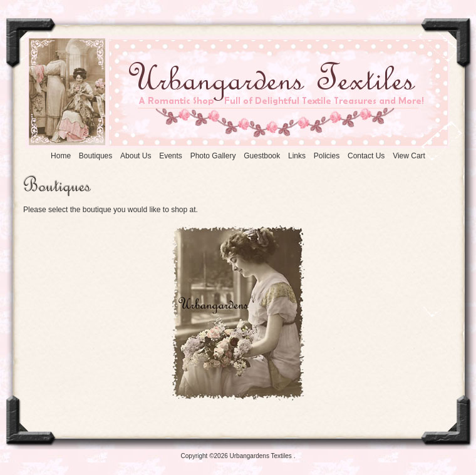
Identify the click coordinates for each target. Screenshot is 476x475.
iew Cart (409, 156)
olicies (327, 156)
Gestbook (262, 156)
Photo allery (213, 156)
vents (171, 156)
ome (61, 156)
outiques (96, 156)
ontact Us (366, 156)
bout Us (136, 156)
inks (297, 156)
